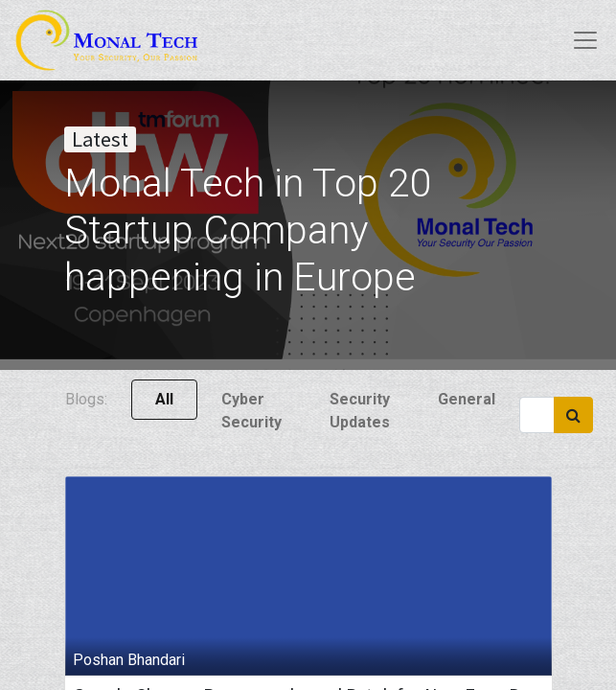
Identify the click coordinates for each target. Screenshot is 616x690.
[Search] (573, 415)
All (164, 399)
